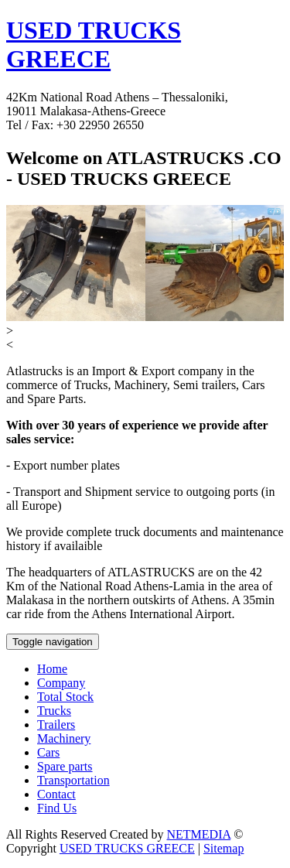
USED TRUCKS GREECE (94, 44)
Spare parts (65, 766)
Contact (56, 794)
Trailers (56, 724)
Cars (48, 752)
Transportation (73, 780)
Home (52, 669)
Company (61, 683)
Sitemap (223, 848)
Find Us (57, 808)
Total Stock (65, 697)
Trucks (54, 711)
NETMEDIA (199, 834)
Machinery (64, 738)
